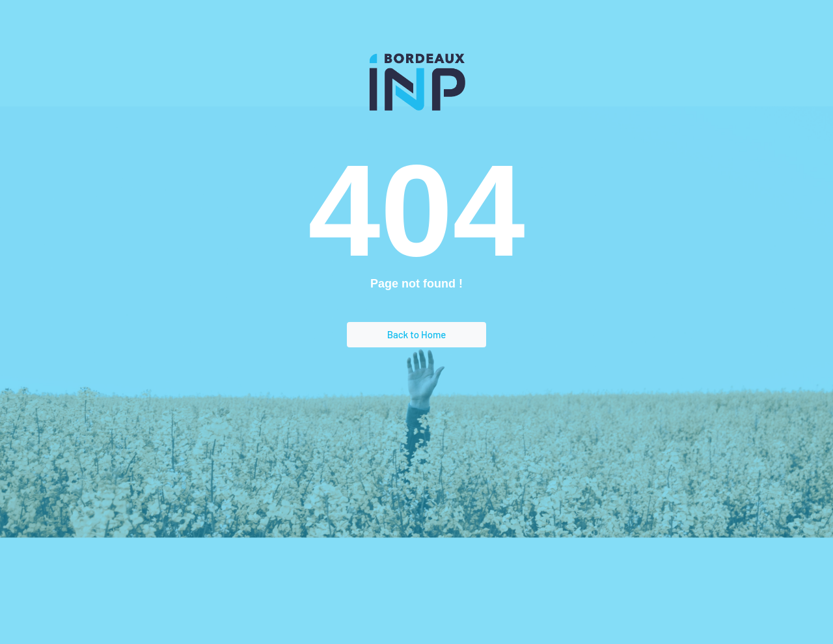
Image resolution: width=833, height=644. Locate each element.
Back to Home (417, 334)
